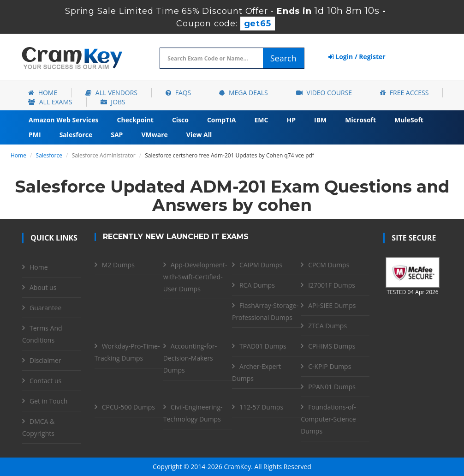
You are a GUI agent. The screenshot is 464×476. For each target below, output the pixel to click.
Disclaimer (45, 360)
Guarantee (45, 308)
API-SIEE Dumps (332, 305)
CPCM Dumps (329, 265)
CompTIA (222, 120)
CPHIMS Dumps (332, 346)
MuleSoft (409, 120)
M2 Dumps (118, 265)
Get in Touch (48, 401)
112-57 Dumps (261, 407)
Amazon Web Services (64, 120)
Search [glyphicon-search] (283, 58)
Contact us (45, 381)
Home (43, 93)
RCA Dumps (257, 285)
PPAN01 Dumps (332, 387)
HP (291, 120)
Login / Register (357, 57)
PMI (35, 135)
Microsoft (360, 120)
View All (199, 135)
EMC (262, 120)
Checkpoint (135, 120)
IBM (320, 120)
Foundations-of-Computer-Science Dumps (328, 419)
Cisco (180, 120)
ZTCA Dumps (327, 326)
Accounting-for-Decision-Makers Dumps (190, 358)
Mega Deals (243, 93)
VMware (154, 135)
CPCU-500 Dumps (128, 407)
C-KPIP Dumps (330, 366)
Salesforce (76, 135)
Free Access (404, 93)
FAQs (178, 93)
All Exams (50, 102)
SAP (117, 135)
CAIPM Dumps (261, 265)
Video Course (324, 93)
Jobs (113, 102)
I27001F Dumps (332, 285)
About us (43, 287)
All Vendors (111, 93)
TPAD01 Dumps (263, 346)
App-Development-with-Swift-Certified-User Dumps (195, 277)
